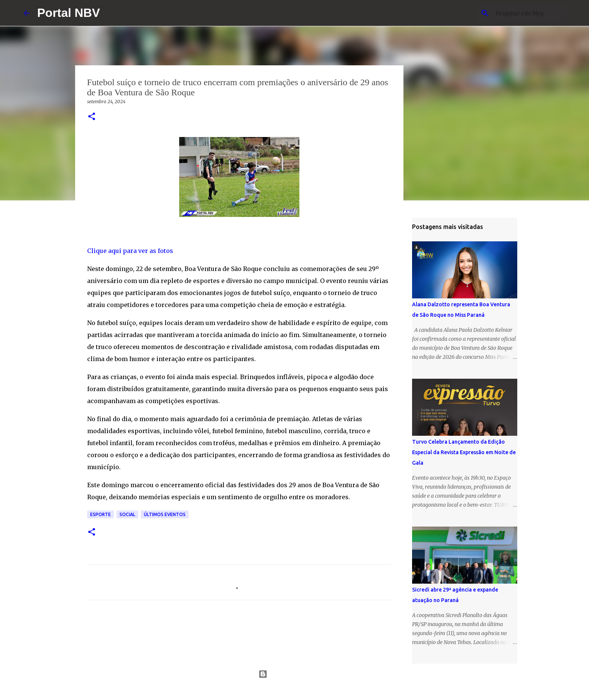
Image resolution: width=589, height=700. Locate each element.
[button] (92, 117)
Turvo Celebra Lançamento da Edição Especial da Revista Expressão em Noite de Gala (464, 452)
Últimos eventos (165, 514)
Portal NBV (69, 13)
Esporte (100, 514)
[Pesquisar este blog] (527, 13)
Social (127, 514)
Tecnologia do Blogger (295, 674)
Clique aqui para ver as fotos (130, 251)
